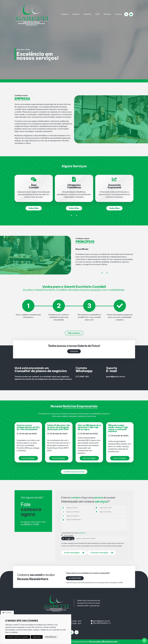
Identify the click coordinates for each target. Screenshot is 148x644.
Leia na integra (28, 458)
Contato (118, 14)
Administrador (110, 642)
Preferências (51, 637)
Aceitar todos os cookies (18, 637)
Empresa (65, 14)
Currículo (107, 14)
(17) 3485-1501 (82, 377)
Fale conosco (74, 333)
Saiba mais (37, 637)
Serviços (76, 14)
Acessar (74, 351)
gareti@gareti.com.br (116, 377)
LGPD (97, 14)
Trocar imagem (67, 535)
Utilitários (87, 14)
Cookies (7, 613)
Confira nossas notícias (74, 472)
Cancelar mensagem (102, 553)
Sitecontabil (95, 642)
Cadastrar (75, 578)
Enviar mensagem (74, 553)
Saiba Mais (34, 208)
